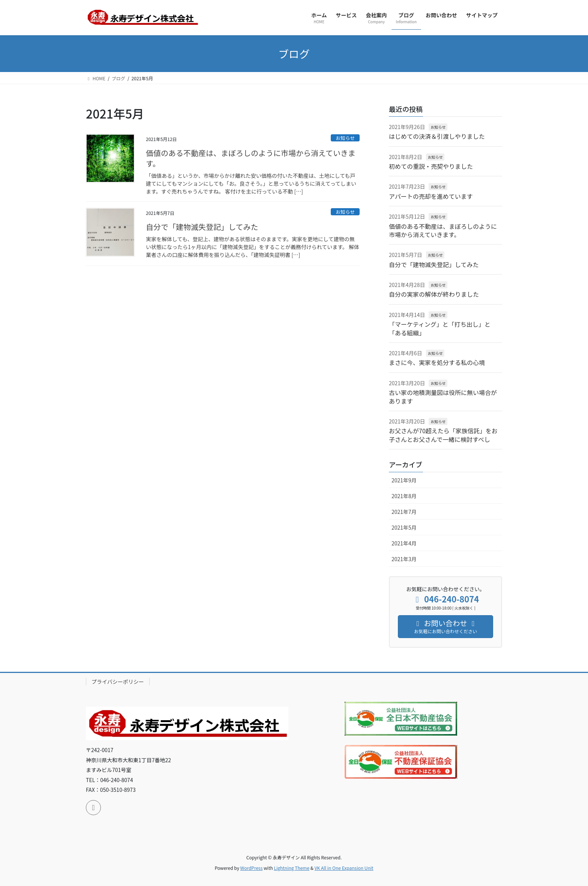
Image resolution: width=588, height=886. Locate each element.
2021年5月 (404, 527)
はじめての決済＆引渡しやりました (437, 136)
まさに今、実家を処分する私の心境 (437, 362)
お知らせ (345, 138)
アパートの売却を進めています (431, 196)
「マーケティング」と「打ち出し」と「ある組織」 (440, 328)
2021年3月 (404, 559)
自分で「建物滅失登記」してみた (202, 227)
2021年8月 (404, 496)
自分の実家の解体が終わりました (434, 294)
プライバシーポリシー (118, 682)
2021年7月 (404, 512)
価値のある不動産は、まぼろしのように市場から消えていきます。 (251, 158)
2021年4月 (404, 543)
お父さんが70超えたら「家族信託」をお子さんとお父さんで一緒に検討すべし (443, 435)
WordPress (252, 868)
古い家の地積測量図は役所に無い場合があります (443, 396)
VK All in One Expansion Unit (344, 868)
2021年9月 (404, 480)
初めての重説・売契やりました (431, 166)
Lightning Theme (292, 868)
